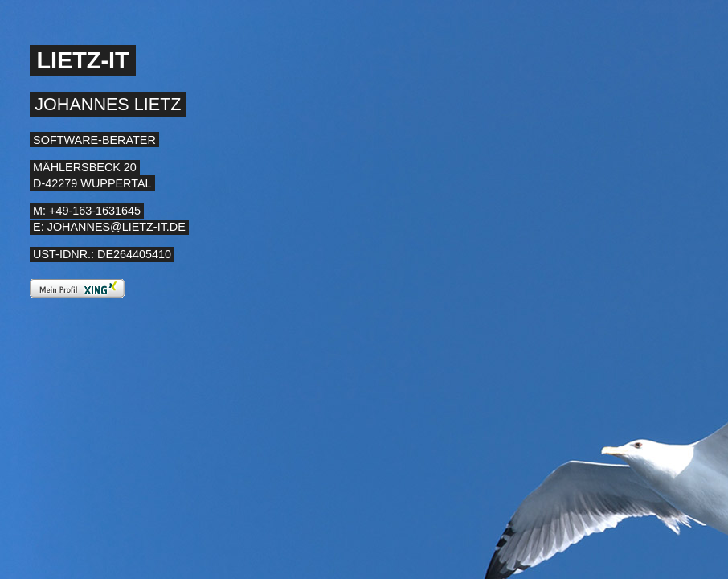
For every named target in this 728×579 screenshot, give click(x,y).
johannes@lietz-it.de (117, 227)
